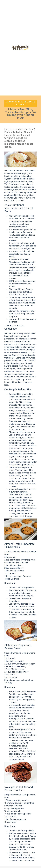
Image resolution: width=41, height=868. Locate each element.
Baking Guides (14, 102)
